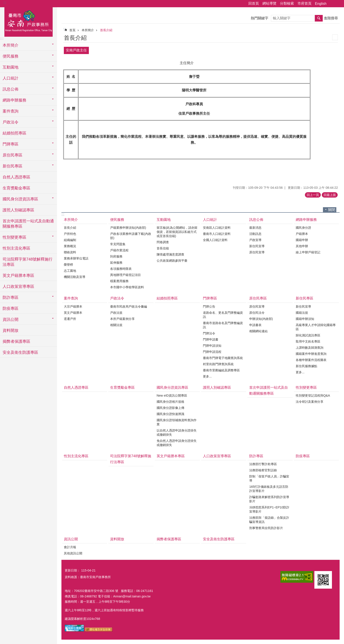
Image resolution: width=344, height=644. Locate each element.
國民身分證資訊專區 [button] (20, 199)
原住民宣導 (257, 252)
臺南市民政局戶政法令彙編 (129, 307)
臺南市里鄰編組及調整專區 (221, 370)
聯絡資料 (70, 252)
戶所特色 (70, 234)
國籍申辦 (302, 240)
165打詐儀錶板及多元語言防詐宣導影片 (269, 489)
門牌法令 (209, 333)
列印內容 (335, 37)
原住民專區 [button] (13, 155)
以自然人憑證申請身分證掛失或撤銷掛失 (177, 433)
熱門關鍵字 (260, 18)
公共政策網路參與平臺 (172, 261)
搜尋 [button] (319, 18)
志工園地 (70, 271)
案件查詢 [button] (11, 111)
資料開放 (11, 330)
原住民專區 (258, 298)
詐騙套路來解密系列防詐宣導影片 (269, 499)
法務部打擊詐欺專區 (263, 464)
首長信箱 (163, 248)
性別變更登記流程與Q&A (313, 395)
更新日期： (72, 570)
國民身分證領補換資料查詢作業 (177, 422)
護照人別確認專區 (18, 210)
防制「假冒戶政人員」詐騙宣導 (269, 478)
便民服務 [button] (11, 56)
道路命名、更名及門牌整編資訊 (223, 315)
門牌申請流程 (212, 352)
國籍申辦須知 (305, 319)
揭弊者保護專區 (16, 341)
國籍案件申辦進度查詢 (311, 354)
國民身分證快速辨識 (170, 414)
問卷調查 (163, 242)
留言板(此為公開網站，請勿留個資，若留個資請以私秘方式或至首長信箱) (177, 232)
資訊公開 (71, 539)
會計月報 (70, 547)
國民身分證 (303, 228)
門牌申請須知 (212, 346)
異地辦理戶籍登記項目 (125, 275)
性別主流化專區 (16, 248)
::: (5, 3)
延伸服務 (116, 263)
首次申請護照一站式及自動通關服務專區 (28, 224)
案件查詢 (71, 298)
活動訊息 (255, 234)
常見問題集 (118, 244)
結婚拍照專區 (14, 133)
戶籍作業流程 (119, 250)
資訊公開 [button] (11, 319)
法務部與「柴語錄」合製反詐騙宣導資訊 (269, 520)
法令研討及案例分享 (310, 402)
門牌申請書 (211, 339)
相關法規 (116, 325)
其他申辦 (302, 246)
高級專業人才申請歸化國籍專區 (316, 327)
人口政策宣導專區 (18, 287)
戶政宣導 (255, 240)
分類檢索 (287, 3)
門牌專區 (210, 298)
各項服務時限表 (121, 269)
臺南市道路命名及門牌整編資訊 (223, 325)
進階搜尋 (331, 18)
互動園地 (164, 220)
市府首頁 (305, 3)
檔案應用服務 (119, 281)
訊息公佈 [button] (11, 89)
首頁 (72, 30)
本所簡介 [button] (11, 45)
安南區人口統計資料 (217, 228)
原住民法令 (257, 313)
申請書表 (255, 325)
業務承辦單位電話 (76, 258)
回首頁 (254, 3)
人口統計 (210, 220)
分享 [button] (332, 4)
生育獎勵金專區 (16, 188)
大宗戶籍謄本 (73, 307)
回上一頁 (313, 195)
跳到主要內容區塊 (2, 2)
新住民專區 (305, 298)
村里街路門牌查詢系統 (218, 364)
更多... (207, 376)
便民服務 (117, 220)
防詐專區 (256, 456)
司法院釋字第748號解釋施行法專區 (28, 262)
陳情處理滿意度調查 (170, 254)
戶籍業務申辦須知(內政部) (128, 228)
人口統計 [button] (11, 78)
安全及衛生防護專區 (20, 352)
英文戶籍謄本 (73, 313)
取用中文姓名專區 (308, 341)
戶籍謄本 (302, 234)
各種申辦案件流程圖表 (311, 360)
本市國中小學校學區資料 (127, 287)
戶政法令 (117, 298)
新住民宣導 (257, 246)
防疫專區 (11, 308)
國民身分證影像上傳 (170, 408)
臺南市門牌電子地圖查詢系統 (223, 358)
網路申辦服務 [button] (14, 100)
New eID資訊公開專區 (172, 395)
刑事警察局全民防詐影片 (266, 528)
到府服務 (116, 256)
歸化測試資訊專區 (308, 335)
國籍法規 (302, 313)
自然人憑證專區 (16, 177)
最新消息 (255, 228)
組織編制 (70, 240)
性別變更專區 (306, 387)
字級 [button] (338, 4)
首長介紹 (106, 30)
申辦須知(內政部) (261, 319)
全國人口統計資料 (215, 240)
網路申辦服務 (306, 220)
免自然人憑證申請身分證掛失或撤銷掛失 (177, 443)
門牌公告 (209, 307)
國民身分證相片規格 (170, 402)
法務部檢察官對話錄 (263, 470)
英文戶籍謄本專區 (18, 276)
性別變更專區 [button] (14, 237)
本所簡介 (88, 30)
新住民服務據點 (306, 366)
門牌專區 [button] (11, 144)
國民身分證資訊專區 (172, 387)
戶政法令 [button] (11, 122)
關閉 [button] (332, 210)
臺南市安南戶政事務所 (29, 21)
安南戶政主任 (76, 50)
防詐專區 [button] (11, 298)
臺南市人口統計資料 (217, 234)
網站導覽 (269, 3)
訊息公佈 (256, 220)
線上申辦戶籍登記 (308, 252)
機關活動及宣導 (75, 277)
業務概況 (70, 246)
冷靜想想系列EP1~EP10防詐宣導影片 (269, 509)
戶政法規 (116, 313)
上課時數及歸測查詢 (310, 348)
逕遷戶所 (70, 319)
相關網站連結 (258, 331)
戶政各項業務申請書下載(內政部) (131, 236)
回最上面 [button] (330, 195)
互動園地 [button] (11, 67)
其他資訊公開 (73, 553)
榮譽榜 (68, 265)
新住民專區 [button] (13, 166)
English (321, 4)
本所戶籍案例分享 (122, 319)
